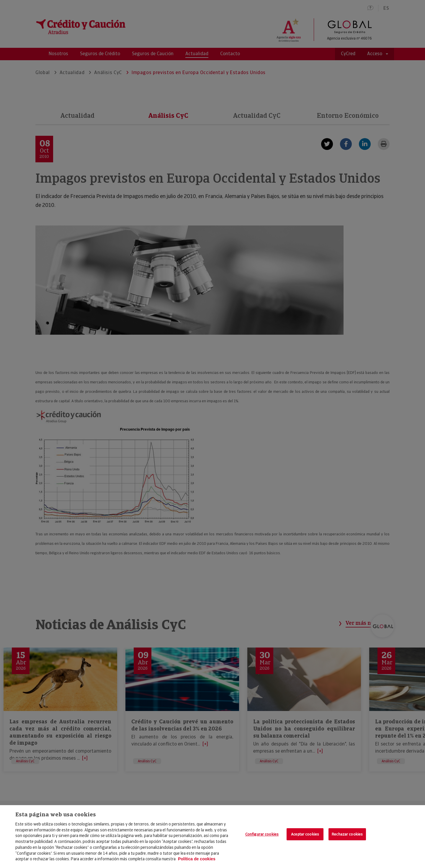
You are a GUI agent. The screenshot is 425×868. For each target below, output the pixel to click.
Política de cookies (197, 859)
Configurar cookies (262, 834)
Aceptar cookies (305, 834)
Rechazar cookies (347, 834)
